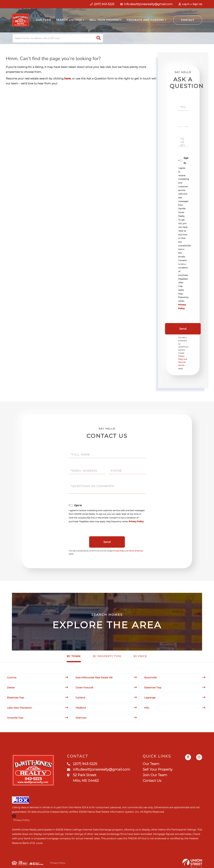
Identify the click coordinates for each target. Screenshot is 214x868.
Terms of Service (136, 551)
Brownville (151, 678)
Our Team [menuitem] (43, 20)
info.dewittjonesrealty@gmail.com (146, 4)
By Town (74, 656)
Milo (147, 708)
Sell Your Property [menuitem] (106, 20)
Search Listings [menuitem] (69, 20)
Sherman (81, 718)
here (68, 79)
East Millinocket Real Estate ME (94, 678)
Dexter (11, 688)
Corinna (12, 678)
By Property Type (107, 656)
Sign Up (197, 4)
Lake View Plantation (19, 708)
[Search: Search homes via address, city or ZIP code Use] (58, 38)
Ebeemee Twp (153, 688)
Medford (81, 708)
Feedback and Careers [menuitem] (145, 20)
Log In (184, 4)
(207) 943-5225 (82, 764)
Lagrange (150, 698)
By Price (140, 656)
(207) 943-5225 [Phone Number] (102, 4)
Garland (80, 698)
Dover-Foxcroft (84, 688)
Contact (188, 20)
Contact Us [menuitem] (152, 781)
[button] (99, 38)
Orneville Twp (15, 718)
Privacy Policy (136, 522)
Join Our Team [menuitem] (155, 775)
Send (183, 329)
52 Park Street (83, 778)
